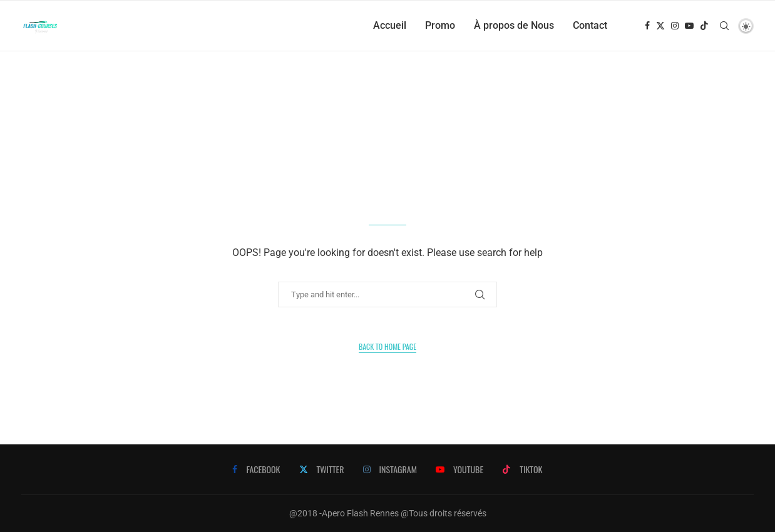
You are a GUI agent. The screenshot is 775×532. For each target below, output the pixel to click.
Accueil (390, 25)
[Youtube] (689, 26)
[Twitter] (660, 26)
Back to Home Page (387, 346)
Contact (590, 25)
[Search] (724, 26)
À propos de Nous (514, 25)
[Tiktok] (704, 26)
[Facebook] (647, 26)
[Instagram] (675, 26)
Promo (440, 25)
